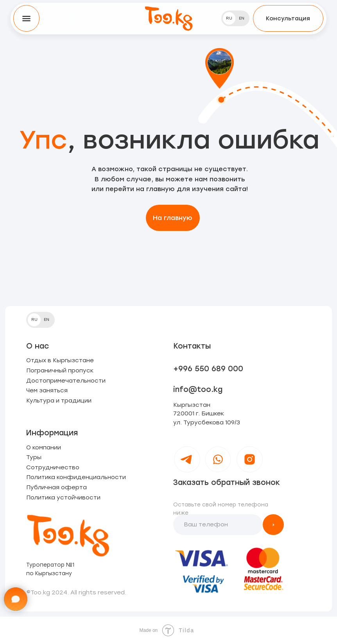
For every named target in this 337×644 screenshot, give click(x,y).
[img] (169, 18)
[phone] (218, 525)
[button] (288, 18)
